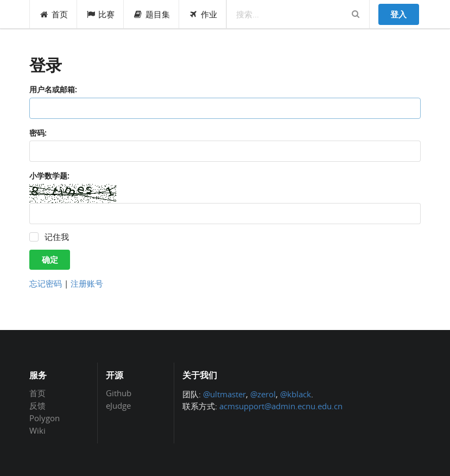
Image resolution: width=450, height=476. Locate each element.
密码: (38, 133)
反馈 (37, 405)
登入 (398, 14)
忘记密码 (46, 283)
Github (119, 394)
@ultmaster (224, 394)
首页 (53, 14)
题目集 (151, 14)
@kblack (296, 394)
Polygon (45, 418)
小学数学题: (49, 176)
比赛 (101, 14)
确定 (50, 259)
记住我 (57, 237)
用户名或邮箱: (53, 89)
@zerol (263, 394)
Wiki (37, 430)
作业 (203, 14)
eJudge (118, 405)
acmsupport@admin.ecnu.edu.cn (281, 406)
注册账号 (87, 283)
